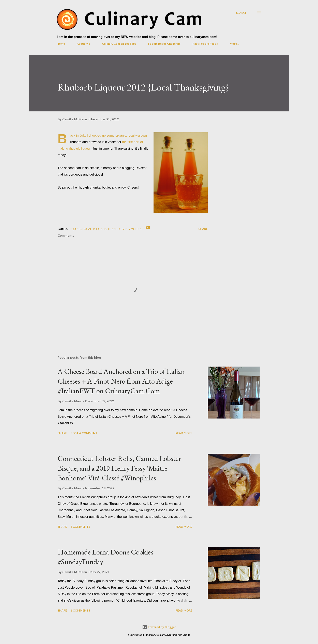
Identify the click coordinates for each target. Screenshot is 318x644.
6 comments (80, 610)
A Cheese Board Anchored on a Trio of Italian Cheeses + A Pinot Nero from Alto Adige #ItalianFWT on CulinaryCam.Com (121, 381)
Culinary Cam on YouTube (119, 44)
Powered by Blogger (159, 627)
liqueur (75, 229)
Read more (184, 433)
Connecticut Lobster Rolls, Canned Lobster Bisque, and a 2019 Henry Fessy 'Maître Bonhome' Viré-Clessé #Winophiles (119, 468)
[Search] (242, 13)
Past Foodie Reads (205, 44)
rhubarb (100, 229)
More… (234, 44)
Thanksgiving (119, 229)
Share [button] (203, 229)
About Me (83, 44)
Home (61, 44)
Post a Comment (84, 433)
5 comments (80, 527)
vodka (136, 229)
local (87, 229)
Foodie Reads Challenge (164, 44)
